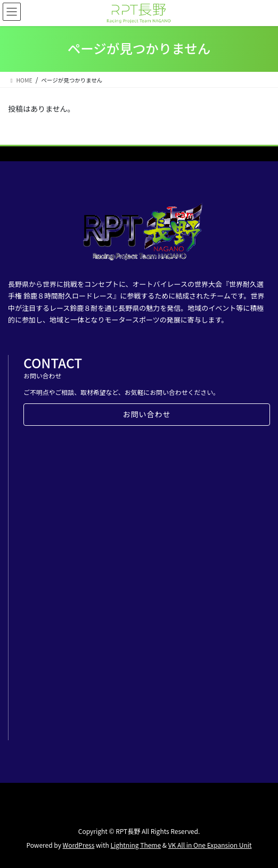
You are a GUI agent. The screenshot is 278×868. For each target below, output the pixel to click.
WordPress (79, 845)
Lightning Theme (136, 845)
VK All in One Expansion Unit (210, 845)
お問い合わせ (147, 414)
